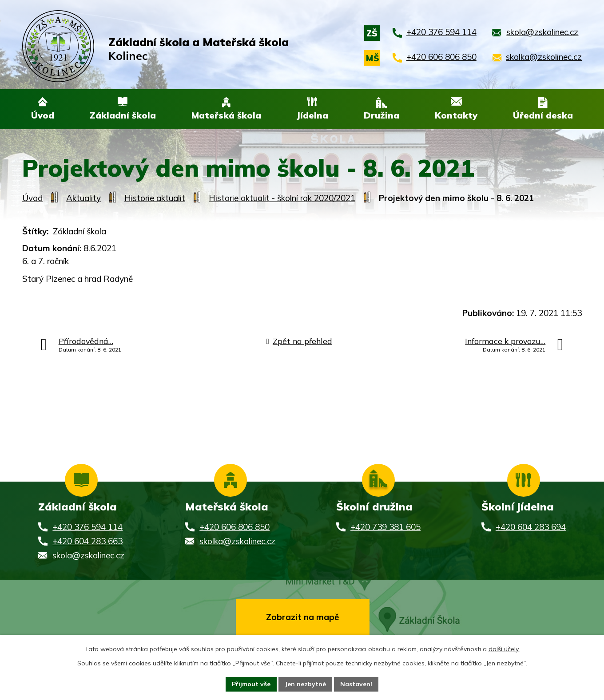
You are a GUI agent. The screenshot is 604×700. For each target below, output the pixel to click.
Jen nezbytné (305, 684)
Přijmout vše (251, 684)
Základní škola (79, 232)
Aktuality (83, 198)
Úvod (32, 198)
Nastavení (356, 684)
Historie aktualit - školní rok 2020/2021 (282, 198)
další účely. (504, 649)
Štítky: (35, 232)
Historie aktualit (155, 198)
